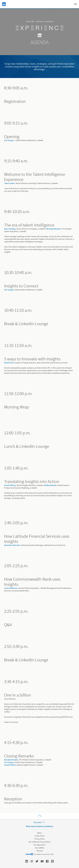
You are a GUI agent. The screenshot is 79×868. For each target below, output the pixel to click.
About (40, 833)
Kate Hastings (10, 229)
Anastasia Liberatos (12, 545)
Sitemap (40, 851)
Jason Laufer (9, 183)
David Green (9, 363)
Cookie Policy (40, 836)
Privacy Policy (40, 839)
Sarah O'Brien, (10, 485)
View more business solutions (40, 826)
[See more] (40, 822)
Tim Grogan (9, 140)
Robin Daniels (51, 485)
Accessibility (40, 848)
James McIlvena (11, 588)
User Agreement (40, 845)
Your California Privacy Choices (40, 842)
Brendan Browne (54, 229)
